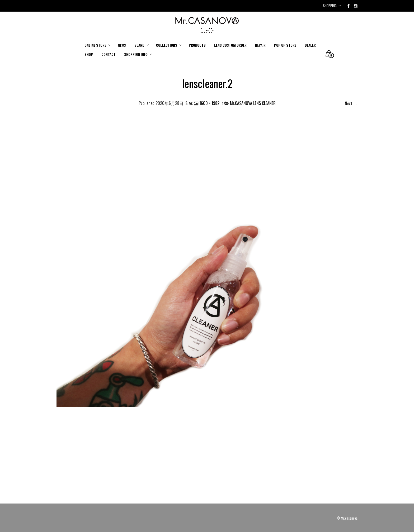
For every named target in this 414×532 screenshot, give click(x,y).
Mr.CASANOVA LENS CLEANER (253, 103)
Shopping (330, 6)
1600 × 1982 (209, 103)
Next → (351, 103)
